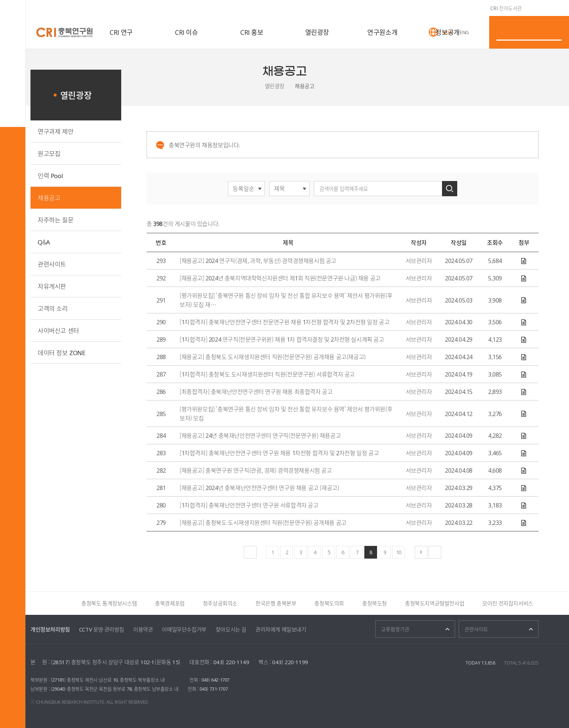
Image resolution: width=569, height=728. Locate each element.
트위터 (524, 118)
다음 (54, 603)
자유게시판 (52, 286)
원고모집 (49, 153)
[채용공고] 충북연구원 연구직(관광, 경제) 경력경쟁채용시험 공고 (256, 470)
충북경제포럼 (170, 603)
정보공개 (447, 32)
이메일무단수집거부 (184, 629)
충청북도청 (374, 603)
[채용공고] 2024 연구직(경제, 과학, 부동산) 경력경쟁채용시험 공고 (258, 260)
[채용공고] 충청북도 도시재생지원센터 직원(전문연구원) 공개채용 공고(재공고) (273, 357)
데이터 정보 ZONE (62, 352)
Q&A (44, 242)
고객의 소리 (53, 308)
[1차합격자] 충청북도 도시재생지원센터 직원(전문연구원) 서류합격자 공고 (267, 374)
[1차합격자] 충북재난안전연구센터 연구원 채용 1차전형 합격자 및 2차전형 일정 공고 (279, 453)
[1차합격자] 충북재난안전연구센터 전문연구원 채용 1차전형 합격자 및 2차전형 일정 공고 (284, 322)
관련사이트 (52, 264)
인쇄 (534, 118)
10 (398, 552)
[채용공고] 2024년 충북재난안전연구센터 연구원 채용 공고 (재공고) (259, 488)
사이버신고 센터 (58, 330)
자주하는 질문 (56, 220)
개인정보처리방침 (50, 629)
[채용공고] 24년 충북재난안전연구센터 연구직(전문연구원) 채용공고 (260, 435)
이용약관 (143, 629)
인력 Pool (50, 175)
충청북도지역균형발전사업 (435, 603)
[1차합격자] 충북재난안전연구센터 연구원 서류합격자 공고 (249, 505)
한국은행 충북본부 (276, 603)
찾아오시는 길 (231, 629)
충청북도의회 (329, 603)
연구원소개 (382, 32)
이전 (35, 603)
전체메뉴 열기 (13, 13)
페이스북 (513, 118)
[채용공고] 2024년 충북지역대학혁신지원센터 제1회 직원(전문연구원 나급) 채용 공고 (280, 278)
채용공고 (304, 86)
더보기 (65, 603)
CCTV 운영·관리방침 (102, 629)
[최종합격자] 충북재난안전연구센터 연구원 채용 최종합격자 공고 (256, 391)
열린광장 (317, 32)
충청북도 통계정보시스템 (109, 603)
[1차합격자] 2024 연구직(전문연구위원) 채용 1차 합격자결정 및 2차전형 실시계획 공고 (282, 339)
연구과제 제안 (56, 131)
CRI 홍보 (252, 32)
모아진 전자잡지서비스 (508, 603)
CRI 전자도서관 (506, 8)
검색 (450, 189)
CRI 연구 (121, 32)
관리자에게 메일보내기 (281, 629)
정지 (45, 603)
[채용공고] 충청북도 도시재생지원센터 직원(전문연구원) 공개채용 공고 (263, 522)
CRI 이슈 (187, 32)
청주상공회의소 (220, 603)
